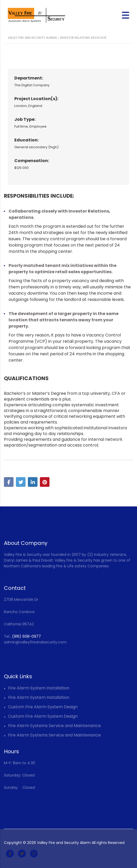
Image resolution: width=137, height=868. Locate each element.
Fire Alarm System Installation (39, 688)
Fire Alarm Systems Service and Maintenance (54, 726)
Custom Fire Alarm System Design (43, 707)
